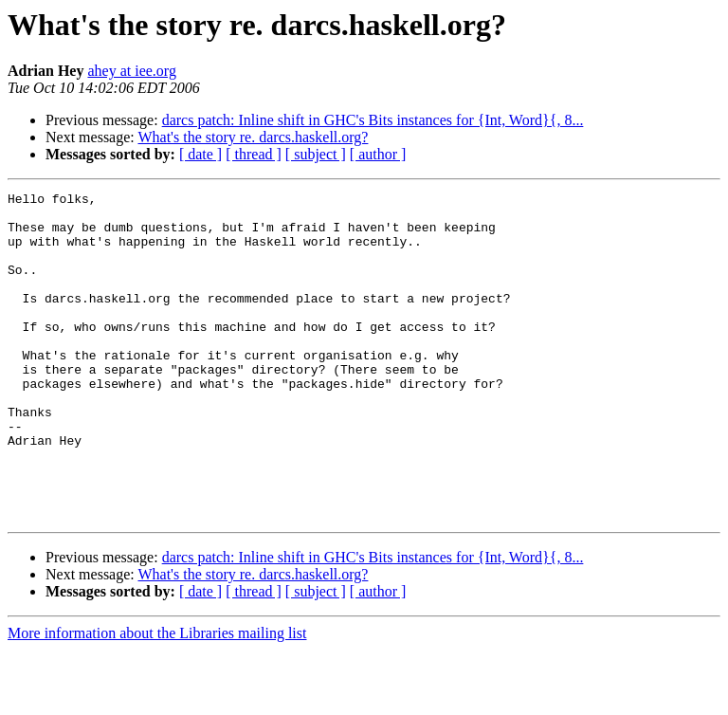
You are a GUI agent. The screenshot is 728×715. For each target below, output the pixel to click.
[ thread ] (254, 154)
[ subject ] (316, 154)
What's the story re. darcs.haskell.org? (253, 137)
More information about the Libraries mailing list (157, 698)
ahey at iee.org (131, 71)
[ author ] (378, 154)
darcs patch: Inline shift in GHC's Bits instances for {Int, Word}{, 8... (373, 120)
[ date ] (200, 154)
